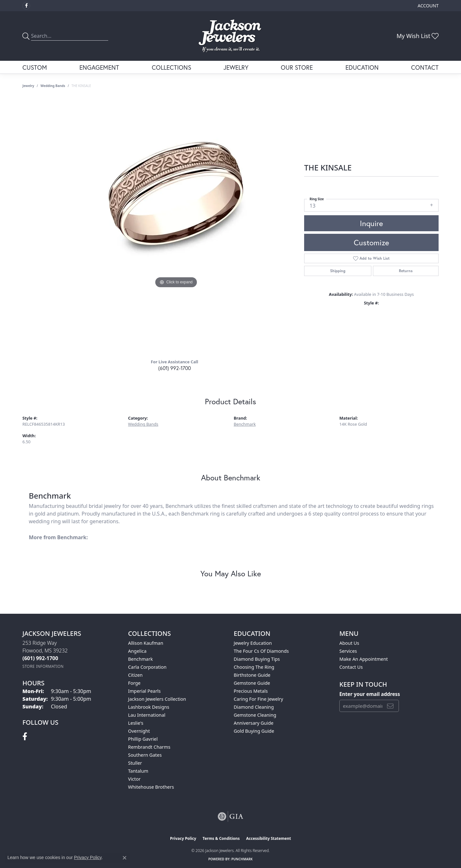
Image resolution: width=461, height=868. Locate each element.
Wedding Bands (53, 86)
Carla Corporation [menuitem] (147, 667)
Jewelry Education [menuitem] (253, 643)
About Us (349, 643)
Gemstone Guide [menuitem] (252, 683)
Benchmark (245, 424)
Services (348, 651)
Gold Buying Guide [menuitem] (254, 731)
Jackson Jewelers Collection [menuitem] (157, 699)
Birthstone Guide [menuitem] (252, 675)
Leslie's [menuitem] (136, 723)
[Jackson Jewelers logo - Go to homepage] (231, 36)
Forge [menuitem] (134, 683)
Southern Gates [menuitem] (145, 755)
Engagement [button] (99, 67)
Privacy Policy (183, 838)
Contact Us (351, 667)
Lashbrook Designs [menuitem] (149, 707)
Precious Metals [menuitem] (251, 691)
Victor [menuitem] (134, 779)
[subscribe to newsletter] (390, 706)
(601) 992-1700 (174, 368)
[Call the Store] (40, 658)
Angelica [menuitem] (137, 651)
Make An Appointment (364, 659)
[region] (176, 226)
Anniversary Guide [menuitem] (254, 723)
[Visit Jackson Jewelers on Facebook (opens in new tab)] (26, 6)
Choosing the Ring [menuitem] (254, 667)
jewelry (28, 86)
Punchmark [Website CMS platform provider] (242, 859)
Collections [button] (171, 67)
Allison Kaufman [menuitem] (146, 643)
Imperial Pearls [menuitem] (144, 691)
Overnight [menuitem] (139, 731)
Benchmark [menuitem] (140, 659)
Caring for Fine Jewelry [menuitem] (258, 699)
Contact (425, 67)
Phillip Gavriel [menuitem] (143, 739)
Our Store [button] (297, 67)
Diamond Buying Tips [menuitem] (257, 659)
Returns (406, 271)
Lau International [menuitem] (147, 715)
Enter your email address (370, 694)
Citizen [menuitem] (135, 675)
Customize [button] (371, 242)
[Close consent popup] (125, 858)
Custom (35, 67)
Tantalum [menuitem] (138, 771)
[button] (428, 6)
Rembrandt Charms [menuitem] (149, 747)
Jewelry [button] (236, 67)
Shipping (338, 271)
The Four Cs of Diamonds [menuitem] (261, 651)
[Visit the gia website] (230, 817)
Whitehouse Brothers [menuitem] (151, 787)
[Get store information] (43, 666)
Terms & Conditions (221, 838)
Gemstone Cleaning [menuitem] (255, 715)
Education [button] (362, 67)
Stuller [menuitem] (135, 763)
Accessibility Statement (269, 838)
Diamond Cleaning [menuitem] (254, 707)
